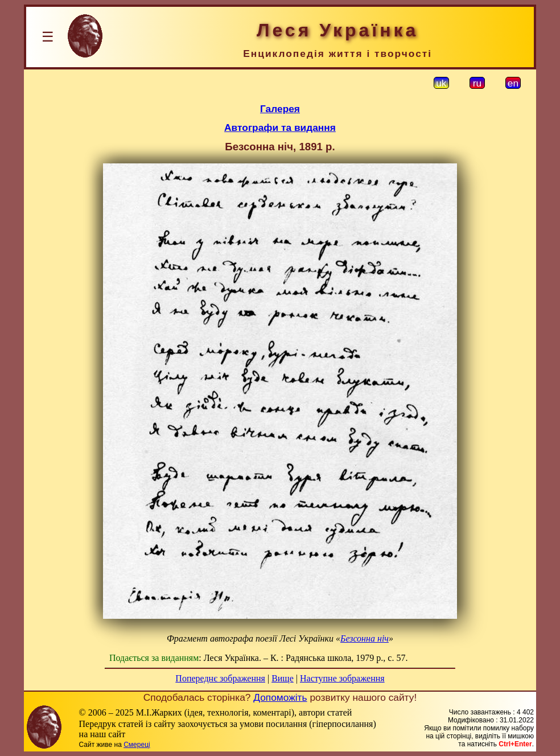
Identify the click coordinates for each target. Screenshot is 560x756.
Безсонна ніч (365, 638)
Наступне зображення (342, 678)
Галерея (280, 109)
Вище (283, 678)
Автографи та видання (280, 128)
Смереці (137, 745)
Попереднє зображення (220, 678)
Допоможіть (280, 697)
